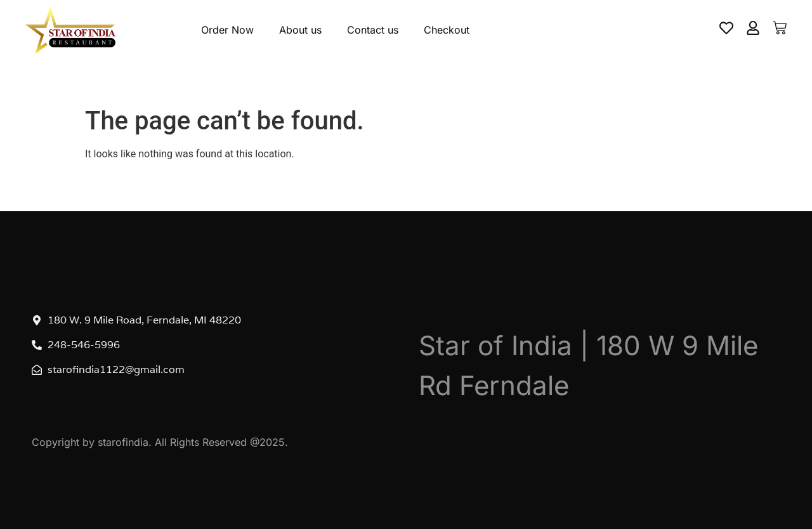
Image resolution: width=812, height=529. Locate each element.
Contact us (373, 30)
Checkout (447, 30)
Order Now (227, 30)
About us (300, 30)
